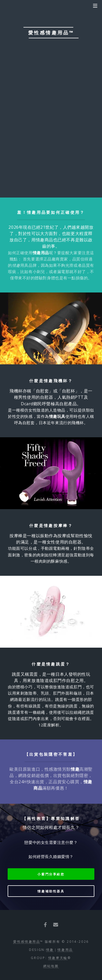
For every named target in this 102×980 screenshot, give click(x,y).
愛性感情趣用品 (27, 941)
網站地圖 (51, 966)
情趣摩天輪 (58, 958)
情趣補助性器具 (51, 891)
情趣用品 (65, 950)
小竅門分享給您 (51, 874)
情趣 (50, 950)
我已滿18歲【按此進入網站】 (51, 113)
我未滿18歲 (68, 96)
